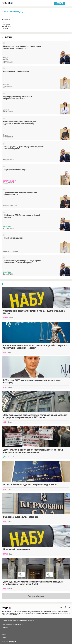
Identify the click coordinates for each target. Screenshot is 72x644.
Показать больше (36, 596)
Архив (4, 634)
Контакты (5, 628)
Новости (60, 3)
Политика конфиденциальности (12, 624)
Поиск (4, 638)
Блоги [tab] (8, 37)
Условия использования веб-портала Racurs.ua (18, 621)
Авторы (4, 631)
